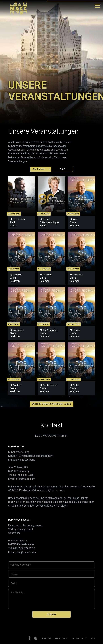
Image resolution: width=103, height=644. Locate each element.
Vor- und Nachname (21, 565)
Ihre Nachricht (18, 593)
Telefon (14, 574)
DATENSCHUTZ (79, 639)
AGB (93, 639)
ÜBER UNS (46, 639)
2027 (62, 169)
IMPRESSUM (61, 639)
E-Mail (14, 583)
